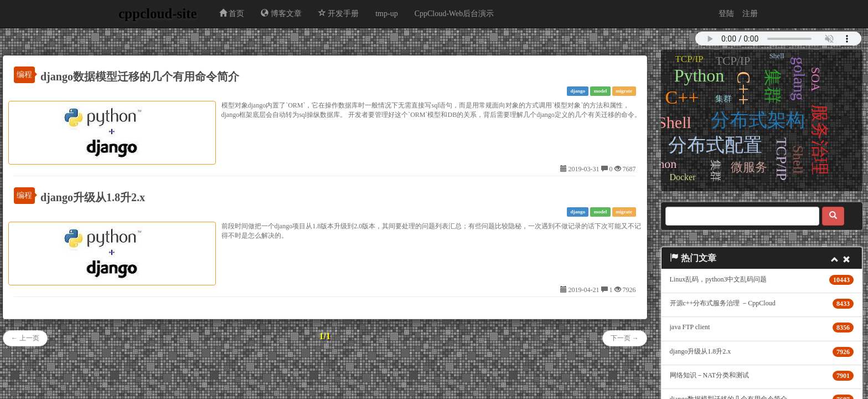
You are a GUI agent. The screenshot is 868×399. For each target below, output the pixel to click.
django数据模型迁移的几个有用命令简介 (140, 76)
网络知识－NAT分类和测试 (709, 375)
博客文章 (281, 13)
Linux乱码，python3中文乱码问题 (719, 279)
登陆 (726, 14)
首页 (232, 13)
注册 (750, 14)
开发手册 (339, 13)
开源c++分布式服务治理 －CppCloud (723, 303)
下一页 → (625, 338)
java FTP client (690, 327)
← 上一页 (25, 338)
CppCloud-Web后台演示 (454, 14)
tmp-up (386, 14)
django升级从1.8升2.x (93, 197)
